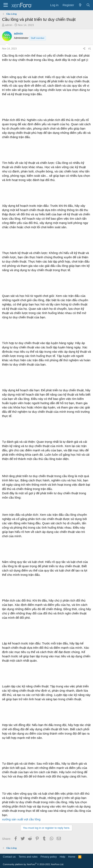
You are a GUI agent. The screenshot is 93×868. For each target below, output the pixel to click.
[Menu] (6, 5)
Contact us (9, 857)
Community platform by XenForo (33, 864)
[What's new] (80, 5)
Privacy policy (49, 857)
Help (63, 857)
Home (72, 857)
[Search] (88, 5)
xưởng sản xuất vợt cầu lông (21, 819)
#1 (90, 49)
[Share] (84, 49)
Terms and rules (28, 857)
